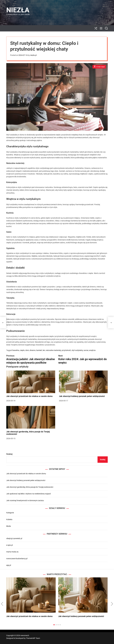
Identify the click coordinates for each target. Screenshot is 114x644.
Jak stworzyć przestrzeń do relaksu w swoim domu (29, 396)
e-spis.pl (9, 545)
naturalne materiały (53, 350)
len (44, 350)
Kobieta (9, 519)
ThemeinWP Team (33, 638)
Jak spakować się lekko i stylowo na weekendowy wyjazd (28, 494)
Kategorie (10, 513)
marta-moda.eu (12, 552)
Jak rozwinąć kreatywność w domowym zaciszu (25, 500)
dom (27, 350)
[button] (2, 604)
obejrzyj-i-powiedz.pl (14, 538)
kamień (39, 350)
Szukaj (9, 454)
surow (86, 350)
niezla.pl (33, 55)
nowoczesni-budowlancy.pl (17, 559)
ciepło (22, 350)
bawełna (16, 350)
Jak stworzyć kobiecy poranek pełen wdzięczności (82, 396)
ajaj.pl (9, 565)
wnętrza (92, 350)
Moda (9, 526)
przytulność (66, 350)
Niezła (18, 10)
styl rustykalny (77, 350)
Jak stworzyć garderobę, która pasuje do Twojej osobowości (28, 433)
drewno (33, 350)
